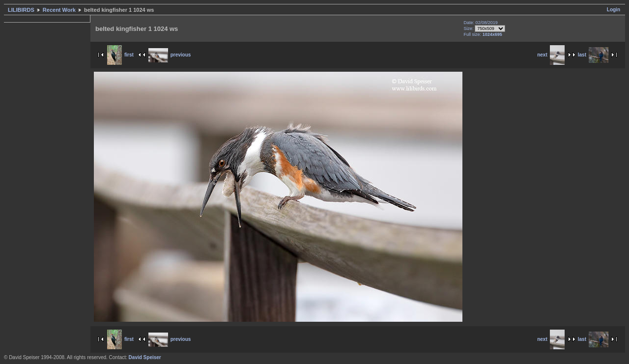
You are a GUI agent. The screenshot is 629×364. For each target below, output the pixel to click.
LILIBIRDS (21, 10)
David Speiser (145, 357)
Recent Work (59, 10)
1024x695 (492, 34)
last (593, 55)
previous (170, 55)
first (120, 55)
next (551, 55)
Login (614, 10)
